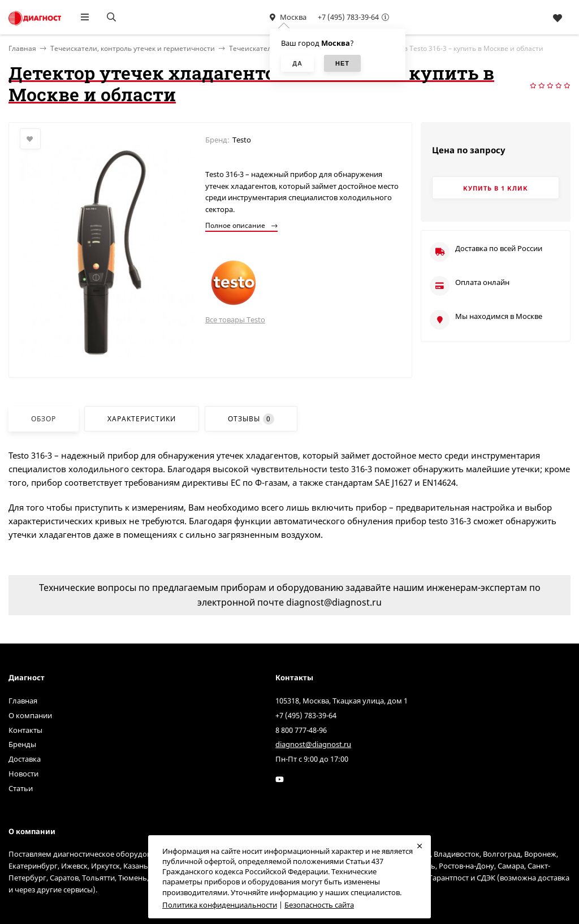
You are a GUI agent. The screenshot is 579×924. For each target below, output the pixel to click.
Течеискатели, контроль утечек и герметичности (133, 48)
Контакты (25, 730)
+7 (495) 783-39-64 (348, 17)
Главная (23, 701)
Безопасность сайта (319, 905)
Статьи (21, 788)
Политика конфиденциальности (220, 905)
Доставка (25, 759)
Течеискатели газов (262, 48)
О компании (30, 715)
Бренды (22, 744)
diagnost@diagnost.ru (313, 744)
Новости (23, 774)
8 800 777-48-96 (301, 730)
